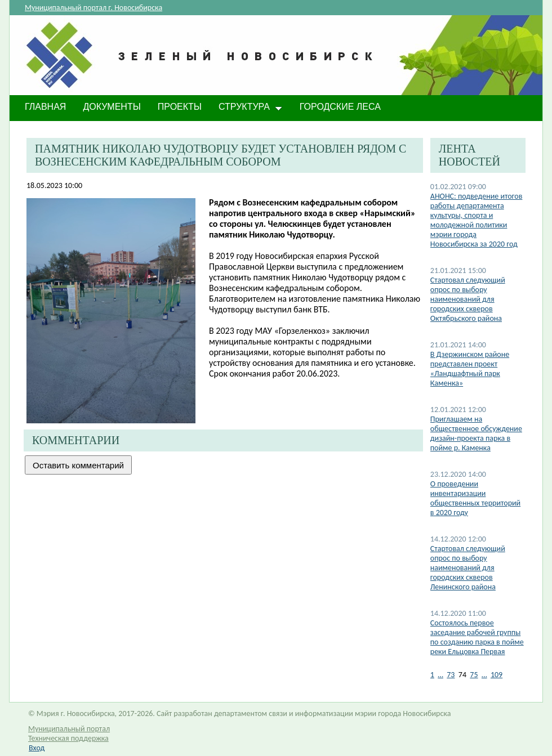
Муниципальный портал (69, 729)
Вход (37, 748)
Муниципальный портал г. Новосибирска (94, 8)
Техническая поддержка (68, 738)
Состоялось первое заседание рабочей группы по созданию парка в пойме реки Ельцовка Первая (477, 637)
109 (497, 675)
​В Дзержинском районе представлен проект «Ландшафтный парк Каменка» (470, 369)
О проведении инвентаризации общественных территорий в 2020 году (475, 498)
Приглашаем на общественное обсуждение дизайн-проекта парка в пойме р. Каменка (476, 433)
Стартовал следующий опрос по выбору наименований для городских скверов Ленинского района (468, 568)
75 (474, 675)
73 (451, 675)
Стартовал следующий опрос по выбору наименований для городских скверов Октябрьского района (468, 299)
